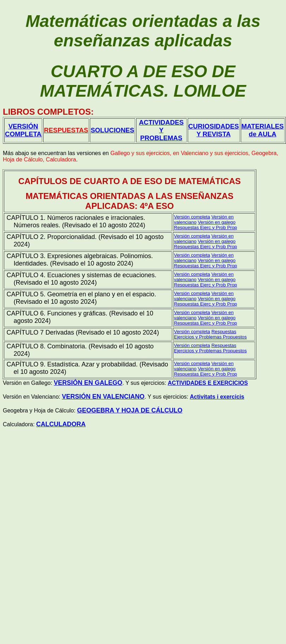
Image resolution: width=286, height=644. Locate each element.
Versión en (217, 222)
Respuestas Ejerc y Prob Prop (206, 227)
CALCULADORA (61, 424)
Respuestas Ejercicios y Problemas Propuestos (210, 334)
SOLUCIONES (112, 130)
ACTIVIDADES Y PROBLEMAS (161, 130)
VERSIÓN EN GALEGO (88, 383)
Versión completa (192, 236)
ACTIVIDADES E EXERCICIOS (208, 383)
